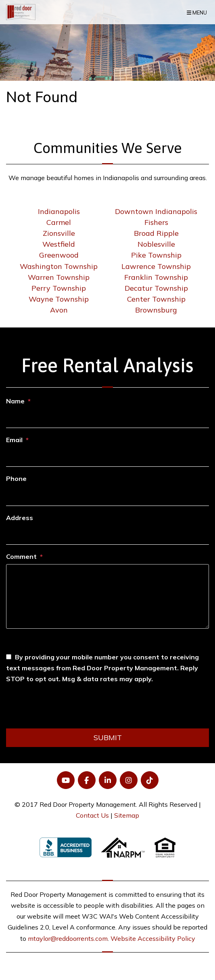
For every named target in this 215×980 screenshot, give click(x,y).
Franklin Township (156, 277)
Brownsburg (156, 310)
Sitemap (127, 815)
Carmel (59, 222)
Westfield (59, 244)
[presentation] (67, 709)
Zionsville (59, 233)
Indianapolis (59, 211)
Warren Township (59, 277)
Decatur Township (156, 288)
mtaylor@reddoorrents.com (68, 938)
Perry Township (59, 288)
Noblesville (156, 244)
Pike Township (156, 255)
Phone (16, 478)
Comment (21, 556)
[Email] (107, 457)
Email (14, 440)
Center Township (156, 299)
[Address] (107, 535)
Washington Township (59, 266)
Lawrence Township (156, 266)
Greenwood (59, 255)
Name (15, 401)
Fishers (156, 222)
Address (20, 518)
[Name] (107, 418)
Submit (108, 738)
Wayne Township (59, 299)
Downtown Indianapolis (156, 211)
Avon (59, 310)
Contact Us (92, 815)
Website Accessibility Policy (153, 938)
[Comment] (107, 596)
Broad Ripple (156, 233)
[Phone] (107, 496)
